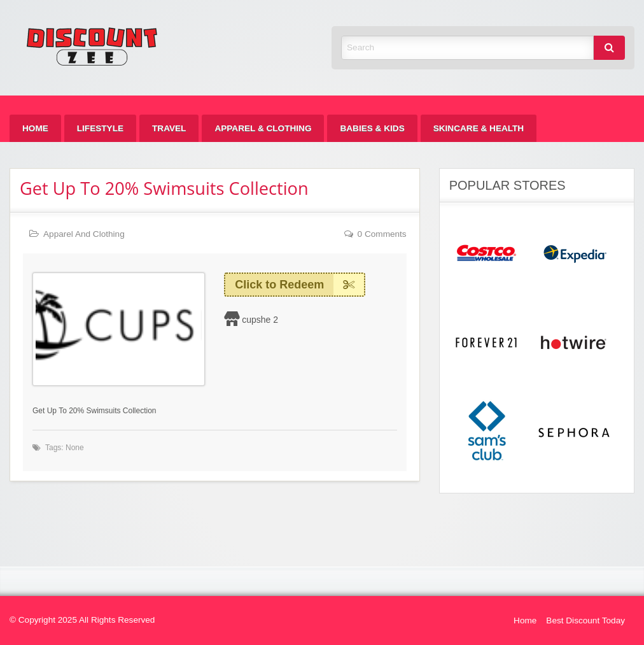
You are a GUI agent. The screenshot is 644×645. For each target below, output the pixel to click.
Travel (169, 128)
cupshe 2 (260, 320)
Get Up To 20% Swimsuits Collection (164, 188)
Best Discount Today (585, 620)
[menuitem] (35, 128)
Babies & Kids (372, 128)
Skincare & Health (479, 128)
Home (35, 128)
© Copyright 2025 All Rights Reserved (82, 620)
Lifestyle (100, 128)
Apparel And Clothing (84, 234)
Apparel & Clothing (263, 128)
